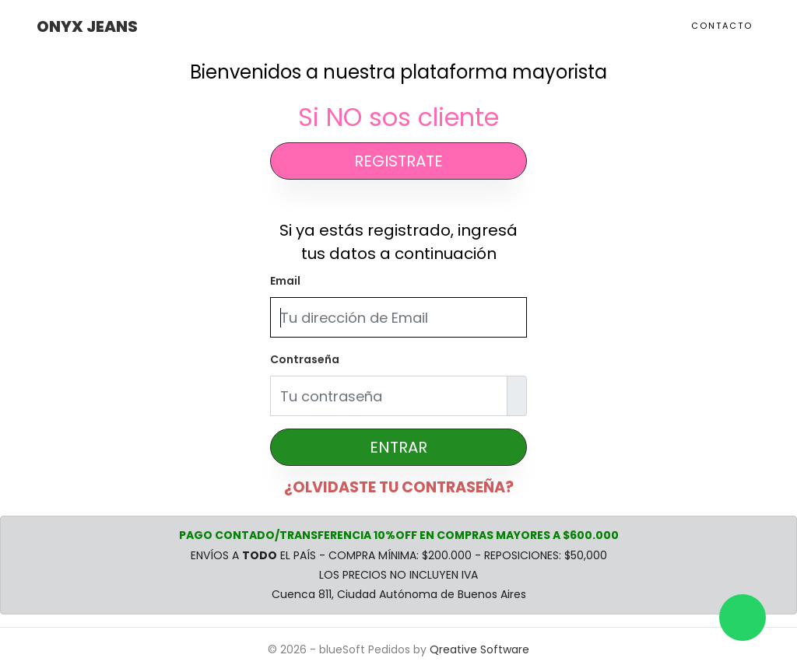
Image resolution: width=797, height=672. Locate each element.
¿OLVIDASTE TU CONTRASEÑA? (399, 487)
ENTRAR (398, 447)
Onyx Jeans (87, 26)
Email (285, 281)
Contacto (722, 26)
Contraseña (305, 359)
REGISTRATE (398, 161)
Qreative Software (479, 649)
